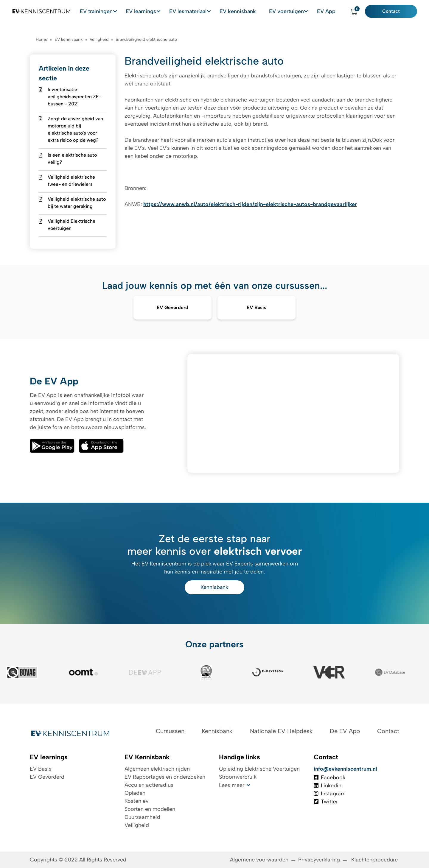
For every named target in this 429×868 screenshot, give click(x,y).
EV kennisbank (244, 11)
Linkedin (328, 786)
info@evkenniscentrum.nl (345, 769)
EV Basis (41, 769)
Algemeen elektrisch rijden (157, 769)
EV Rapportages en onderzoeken (165, 777)
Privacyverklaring (319, 860)
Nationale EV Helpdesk (281, 731)
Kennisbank (214, 587)
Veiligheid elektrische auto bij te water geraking (77, 203)
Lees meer (232, 785)
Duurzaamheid (142, 817)
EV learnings (146, 11)
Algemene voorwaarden (259, 860)
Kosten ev (136, 801)
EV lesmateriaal (194, 11)
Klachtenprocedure (375, 860)
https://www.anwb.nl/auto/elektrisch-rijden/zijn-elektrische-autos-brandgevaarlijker (250, 204)
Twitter (326, 802)
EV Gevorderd (47, 777)
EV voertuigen (291, 11)
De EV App (345, 731)
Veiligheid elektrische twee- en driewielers (71, 181)
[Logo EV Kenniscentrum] (37, 12)
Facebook (329, 777)
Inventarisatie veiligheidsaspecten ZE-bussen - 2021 (74, 97)
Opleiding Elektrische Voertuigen (259, 769)
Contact (395, 11)
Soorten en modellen (150, 809)
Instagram (330, 794)
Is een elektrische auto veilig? (72, 159)
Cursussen (170, 731)
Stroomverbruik (238, 777)
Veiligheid (137, 825)
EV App (332, 11)
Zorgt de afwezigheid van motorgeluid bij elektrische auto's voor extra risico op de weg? (75, 129)
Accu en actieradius (149, 785)
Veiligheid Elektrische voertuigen (71, 225)
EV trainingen (100, 11)
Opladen (135, 793)
